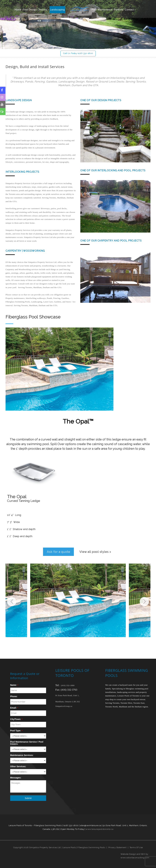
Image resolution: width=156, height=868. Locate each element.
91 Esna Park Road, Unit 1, (68, 695)
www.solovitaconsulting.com (135, 858)
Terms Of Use (136, 847)
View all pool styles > (95, 552)
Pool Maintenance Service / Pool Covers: (27, 743)
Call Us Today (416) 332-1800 (78, 53)
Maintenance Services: (22, 755)
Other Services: (18, 766)
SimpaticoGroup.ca (64, 706)
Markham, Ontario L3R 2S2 (68, 702)
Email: (13, 708)
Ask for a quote (59, 552)
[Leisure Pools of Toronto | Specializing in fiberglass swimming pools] (78, 10)
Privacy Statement (117, 847)
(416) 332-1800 (68, 685)
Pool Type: (16, 731)
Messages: (16, 778)
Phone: (14, 696)
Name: (13, 685)
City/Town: (16, 719)
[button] (144, 602)
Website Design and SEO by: (135, 854)
